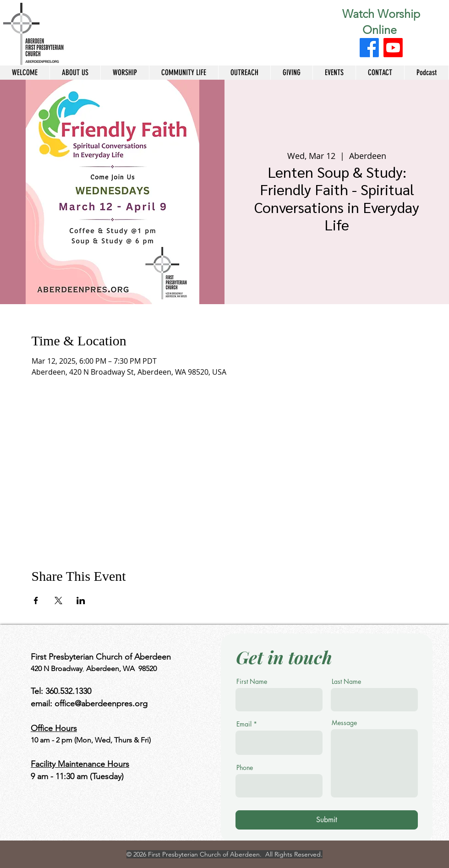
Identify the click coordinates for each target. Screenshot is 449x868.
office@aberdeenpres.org (101, 704)
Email (244, 724)
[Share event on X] (58, 601)
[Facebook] (369, 48)
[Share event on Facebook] (36, 601)
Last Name (346, 682)
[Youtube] (393, 48)
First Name (252, 682)
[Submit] (327, 820)
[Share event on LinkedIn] (81, 601)
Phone (245, 768)
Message (344, 723)
